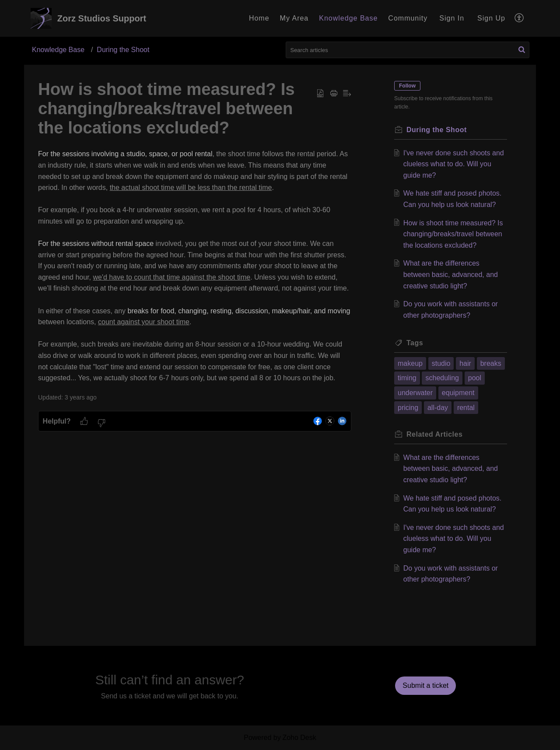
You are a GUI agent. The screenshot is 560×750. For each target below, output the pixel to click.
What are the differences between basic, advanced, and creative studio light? (451, 274)
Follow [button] (407, 86)
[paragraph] (195, 266)
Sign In (452, 18)
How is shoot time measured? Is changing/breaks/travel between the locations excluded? (453, 234)
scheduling (442, 378)
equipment (458, 393)
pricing (408, 408)
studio (441, 363)
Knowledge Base (58, 50)
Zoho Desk (299, 738)
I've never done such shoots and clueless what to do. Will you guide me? (454, 164)
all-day (438, 408)
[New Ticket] (425, 685)
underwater (415, 393)
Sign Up (491, 18)
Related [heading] (434, 434)
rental (466, 408)
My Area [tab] (294, 18)
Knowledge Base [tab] (348, 18)
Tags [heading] (415, 343)
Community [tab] (408, 18)
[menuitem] (452, 18)
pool (475, 378)
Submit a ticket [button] (425, 685)
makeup (410, 363)
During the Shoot (123, 50)
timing (407, 378)
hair (465, 363)
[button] (520, 18)
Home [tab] (259, 18)
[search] (408, 50)
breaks (491, 363)
